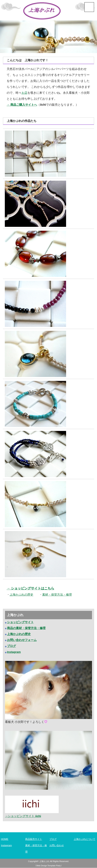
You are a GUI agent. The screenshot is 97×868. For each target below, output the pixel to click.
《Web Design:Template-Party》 (48, 866)
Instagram (6, 846)
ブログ (53, 839)
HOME (5, 839)
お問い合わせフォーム (22, 640)
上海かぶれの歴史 (19, 634)
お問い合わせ (57, 846)
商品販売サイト (34, 839)
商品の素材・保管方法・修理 (26, 628)
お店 (24, 93)
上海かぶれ (44, 861)
